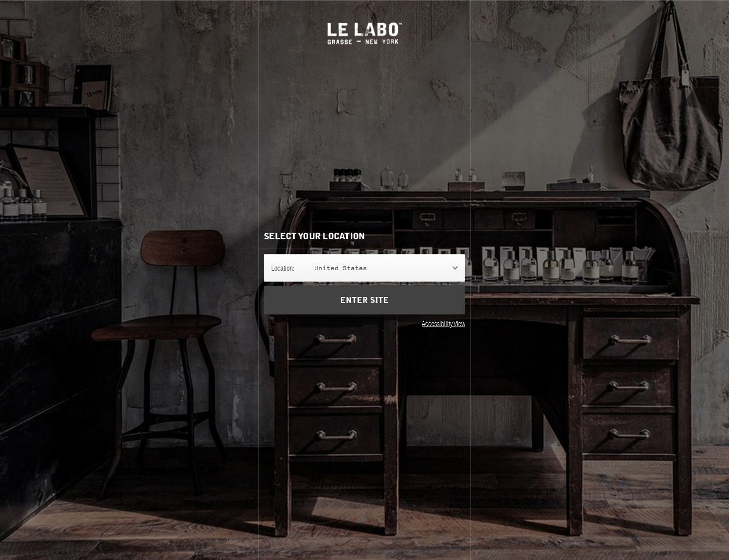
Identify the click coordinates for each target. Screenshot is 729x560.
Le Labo (365, 33)
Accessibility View (443, 323)
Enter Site (364, 300)
